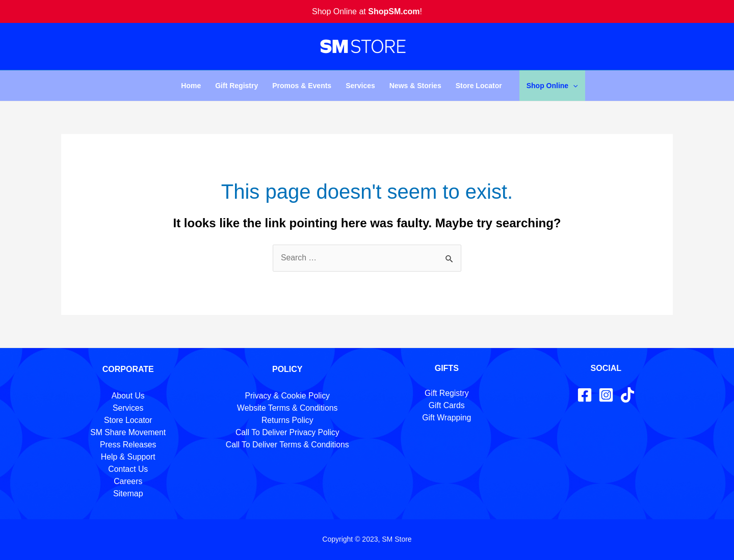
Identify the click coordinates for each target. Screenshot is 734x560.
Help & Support (128, 457)
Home (191, 86)
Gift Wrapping (447, 418)
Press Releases (128, 445)
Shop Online (552, 86)
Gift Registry (237, 86)
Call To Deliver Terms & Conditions (287, 445)
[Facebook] (585, 395)
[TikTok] (627, 395)
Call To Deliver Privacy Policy (287, 432)
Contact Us (128, 469)
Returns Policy (287, 420)
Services (360, 86)
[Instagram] (606, 395)
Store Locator (479, 86)
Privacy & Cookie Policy (287, 396)
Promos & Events (302, 86)
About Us (128, 396)
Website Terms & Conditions (287, 408)
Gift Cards (447, 405)
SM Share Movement (128, 432)
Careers (128, 481)
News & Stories (415, 86)
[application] (573, 86)
